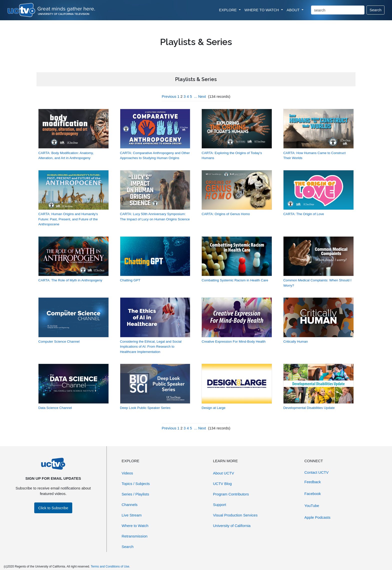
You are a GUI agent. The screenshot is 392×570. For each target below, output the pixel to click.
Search (375, 10)
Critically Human (295, 342)
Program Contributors (231, 494)
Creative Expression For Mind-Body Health (233, 342)
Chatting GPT (130, 280)
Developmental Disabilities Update (309, 408)
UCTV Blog (222, 484)
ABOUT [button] (294, 10)
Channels (130, 505)
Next (202, 96)
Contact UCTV (317, 472)
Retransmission (135, 536)
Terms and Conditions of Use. (110, 566)
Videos (127, 473)
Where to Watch (135, 526)
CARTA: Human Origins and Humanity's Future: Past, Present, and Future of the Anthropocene (68, 219)
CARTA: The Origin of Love (304, 214)
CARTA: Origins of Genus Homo (226, 214)
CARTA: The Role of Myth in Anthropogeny (70, 280)
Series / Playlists (135, 494)
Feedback (313, 482)
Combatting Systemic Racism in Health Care (235, 280)
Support (220, 505)
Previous (169, 96)
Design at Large (213, 408)
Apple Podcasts (317, 517)
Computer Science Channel (59, 342)
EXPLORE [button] (228, 10)
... (196, 96)
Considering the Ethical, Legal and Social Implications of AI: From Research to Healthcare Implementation (151, 347)
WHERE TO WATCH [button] (262, 10)
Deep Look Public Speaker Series (145, 408)
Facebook (313, 494)
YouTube (312, 506)
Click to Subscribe (53, 508)
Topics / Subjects (136, 484)
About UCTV (223, 473)
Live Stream (132, 515)
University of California (232, 526)
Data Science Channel (55, 408)
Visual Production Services (235, 515)
